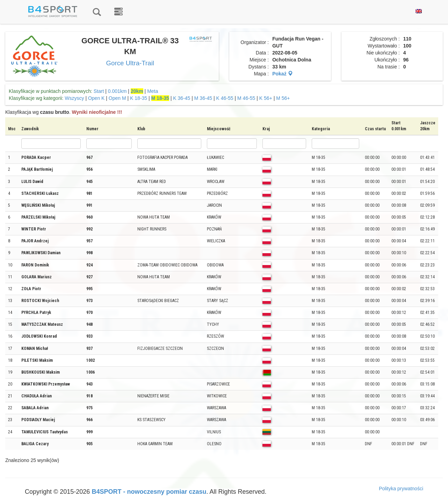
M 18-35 (160, 98)
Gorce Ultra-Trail (130, 63)
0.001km (117, 91)
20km (137, 91)
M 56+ (283, 98)
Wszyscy (74, 98)
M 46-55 (246, 98)
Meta (153, 91)
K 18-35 (139, 98)
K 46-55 (225, 98)
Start (99, 91)
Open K (96, 98)
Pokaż (282, 74)
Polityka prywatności (401, 489)
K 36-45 (182, 98)
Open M (117, 98)
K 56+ (266, 98)
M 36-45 (203, 98)
